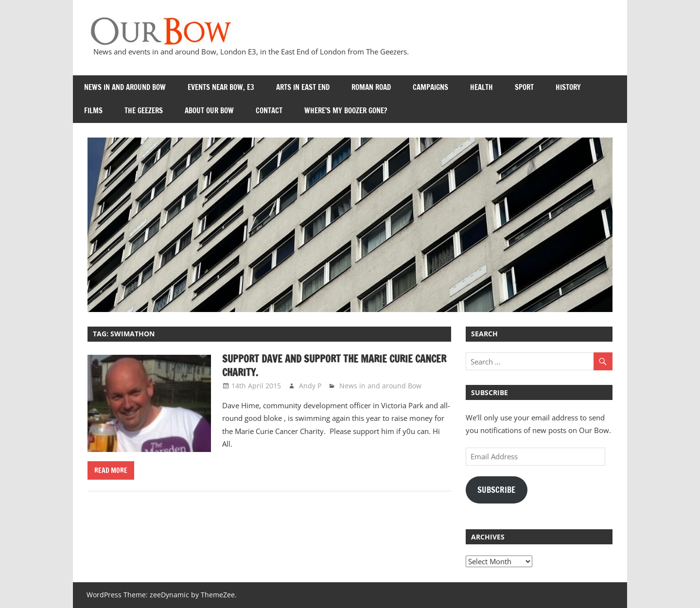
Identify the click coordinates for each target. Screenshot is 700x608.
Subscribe (496, 490)
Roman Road (371, 87)
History (568, 87)
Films (93, 111)
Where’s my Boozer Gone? (346, 111)
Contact (269, 111)
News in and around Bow (125, 87)
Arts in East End (303, 87)
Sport (524, 87)
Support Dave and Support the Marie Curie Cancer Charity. (334, 366)
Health (481, 87)
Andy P (310, 386)
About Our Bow (209, 111)
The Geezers (144, 111)
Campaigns (430, 87)
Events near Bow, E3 (221, 87)
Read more (111, 470)
